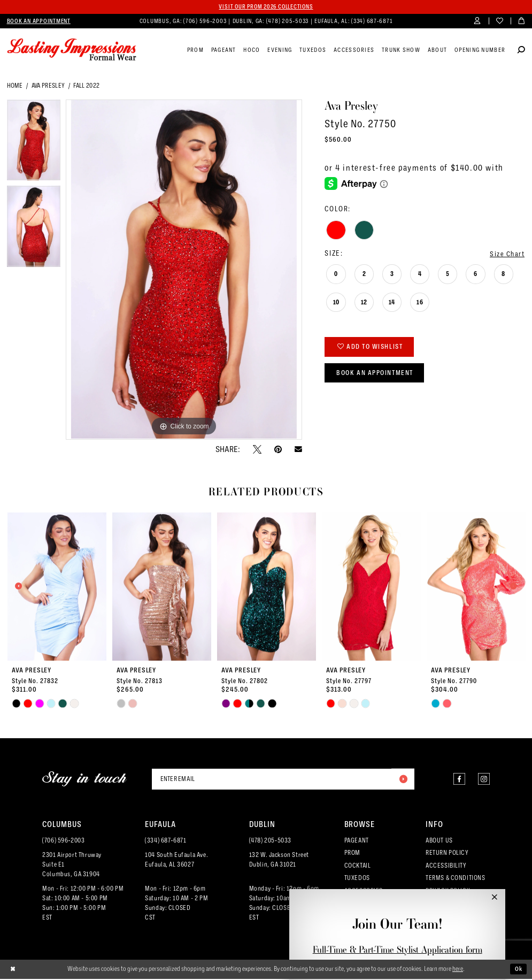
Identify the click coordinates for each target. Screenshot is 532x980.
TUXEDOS (357, 879)
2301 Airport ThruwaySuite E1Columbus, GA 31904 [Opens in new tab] (72, 866)
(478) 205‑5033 (270, 841)
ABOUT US (439, 841)
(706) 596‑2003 (63, 841)
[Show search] (521, 51)
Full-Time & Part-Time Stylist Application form (398, 950)
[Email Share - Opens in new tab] (298, 449)
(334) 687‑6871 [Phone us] (372, 21)
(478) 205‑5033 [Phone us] (288, 21)
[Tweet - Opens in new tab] (257, 449)
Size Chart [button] (507, 254)
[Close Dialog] (13, 970)
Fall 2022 (86, 86)
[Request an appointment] (39, 21)
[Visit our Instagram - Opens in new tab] (483, 780)
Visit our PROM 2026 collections (266, 7)
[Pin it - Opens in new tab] (278, 449)
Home (15, 86)
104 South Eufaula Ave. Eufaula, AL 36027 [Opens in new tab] (176, 861)
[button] (478, 22)
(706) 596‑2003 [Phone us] (206, 21)
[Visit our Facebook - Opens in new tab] (456, 780)
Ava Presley (48, 86)
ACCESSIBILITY (446, 867)
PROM (352, 854)
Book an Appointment (377, 375)
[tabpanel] (34, 143)
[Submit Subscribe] (403, 779)
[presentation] (57, 587)
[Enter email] (283, 779)
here (458, 970)
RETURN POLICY (447, 854)
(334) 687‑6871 (165, 841)
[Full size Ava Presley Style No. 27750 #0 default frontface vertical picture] (184, 270)
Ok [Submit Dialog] (518, 970)
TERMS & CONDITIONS (456, 879)
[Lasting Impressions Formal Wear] (72, 50)
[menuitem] (39, 21)
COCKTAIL (358, 867)
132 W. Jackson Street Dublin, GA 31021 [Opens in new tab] (279, 861)
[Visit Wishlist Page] (500, 22)
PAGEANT (357, 841)
